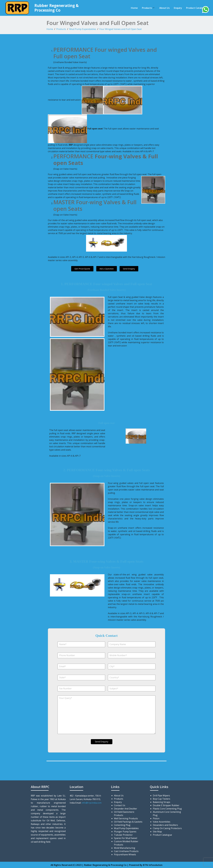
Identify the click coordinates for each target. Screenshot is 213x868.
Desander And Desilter (126, 808)
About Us (164, 8)
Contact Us (120, 805)
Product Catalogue (198, 8)
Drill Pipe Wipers (161, 795)
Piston (156, 818)
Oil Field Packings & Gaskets (128, 822)
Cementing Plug (122, 825)
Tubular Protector (123, 835)
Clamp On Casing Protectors (167, 828)
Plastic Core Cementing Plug (167, 808)
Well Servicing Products (126, 818)
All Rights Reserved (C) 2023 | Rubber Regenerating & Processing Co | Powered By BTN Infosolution (106, 865)
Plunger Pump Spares (125, 831)
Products (148, 8)
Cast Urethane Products (126, 851)
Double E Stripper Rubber (166, 805)
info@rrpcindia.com (92, 803)
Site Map (157, 831)
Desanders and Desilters (165, 825)
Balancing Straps (162, 802)
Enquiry (178, 8)
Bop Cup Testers (162, 799)
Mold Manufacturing (125, 848)
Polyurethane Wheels (125, 854)
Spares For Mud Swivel (126, 838)
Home (134, 8)
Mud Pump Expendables (83, 29)
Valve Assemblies (162, 822)
